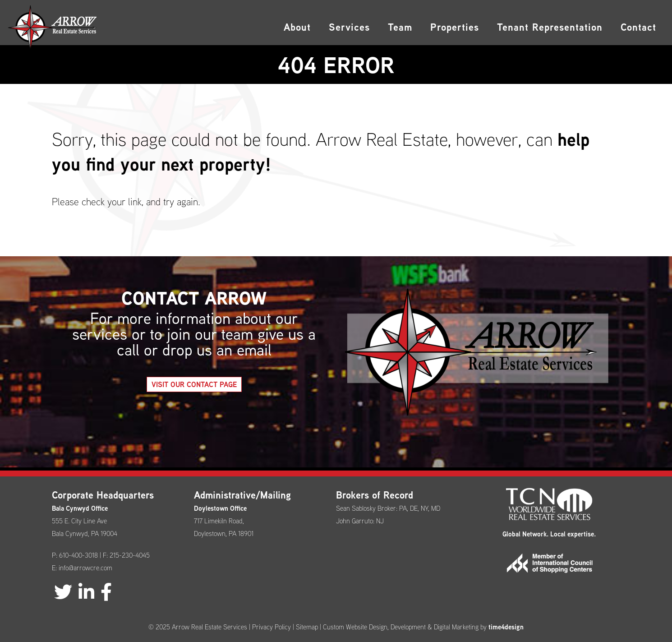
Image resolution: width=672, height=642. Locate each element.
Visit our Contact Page (207, 384)
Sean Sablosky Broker (366, 508)
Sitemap (307, 627)
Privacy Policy (272, 627)
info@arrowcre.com (85, 568)
